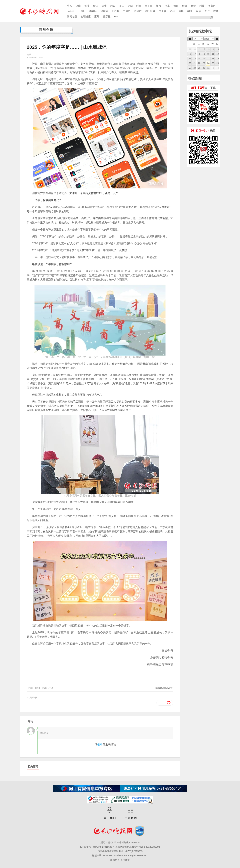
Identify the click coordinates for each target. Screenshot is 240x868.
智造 (193, 6)
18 (213, 59)
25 (213, 63)
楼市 (159, 6)
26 (218, 63)
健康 (185, 6)
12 (218, 54)
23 (204, 63)
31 (208, 68)
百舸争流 (46, 30)
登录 (100, 745)
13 (190, 59)
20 (190, 63)
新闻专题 (72, 16)
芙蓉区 (212, 6)
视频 (216, 11)
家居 (97, 16)
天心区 (71, 11)
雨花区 (93, 11)
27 (190, 68)
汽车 (167, 6)
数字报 (107, 16)
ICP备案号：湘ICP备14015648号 (97, 847)
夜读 (198, 11)
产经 (172, 11)
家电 (181, 11)
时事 (139, 6)
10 (208, 54)
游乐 (176, 6)
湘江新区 (150, 11)
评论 (130, 6)
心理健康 (86, 16)
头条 (69, 6)
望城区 (104, 11)
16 (204, 59)
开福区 (82, 11)
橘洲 (190, 11)
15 (199, 59)
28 (195, 68)
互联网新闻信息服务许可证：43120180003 (138, 847)
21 (195, 63)
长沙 (87, 6)
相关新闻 (33, 767)
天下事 (149, 6)
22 (199, 63)
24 (208, 63)
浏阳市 (138, 11)
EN (116, 16)
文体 (121, 6)
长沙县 (115, 11)
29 (199, 68)
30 (204, 68)
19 (218, 59)
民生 (104, 6)
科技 (202, 6)
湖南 (78, 6)
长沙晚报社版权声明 (164, 688)
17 (208, 59)
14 (195, 59)
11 (213, 54)
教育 (113, 6)
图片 (207, 11)
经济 (95, 6)
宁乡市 (127, 11)
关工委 (163, 11)
